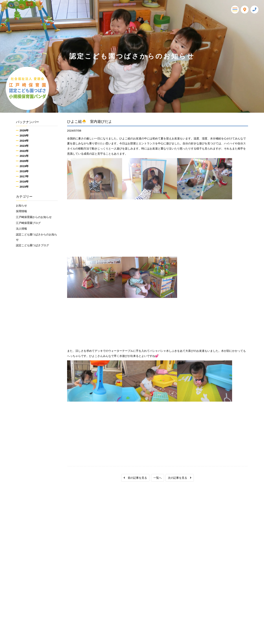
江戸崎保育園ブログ (28, 223)
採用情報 (21, 211)
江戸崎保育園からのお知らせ (34, 217)
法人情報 (21, 229)
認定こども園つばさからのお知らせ (37, 237)
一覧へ (158, 478)
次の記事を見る (180, 478)
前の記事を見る (135, 478)
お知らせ (21, 205)
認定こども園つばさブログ (32, 246)
